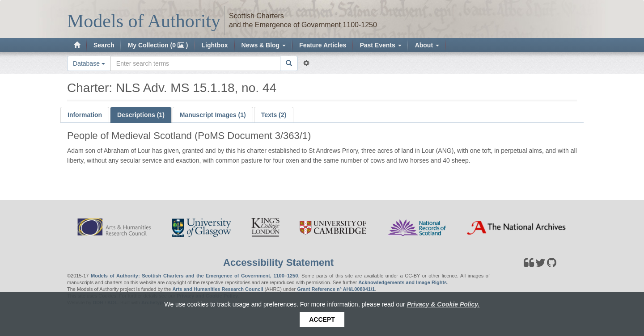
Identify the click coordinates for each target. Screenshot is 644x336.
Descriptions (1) (141, 115)
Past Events (380, 45)
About (427, 45)
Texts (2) (274, 115)
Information (85, 115)
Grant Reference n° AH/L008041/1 (336, 289)
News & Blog (264, 45)
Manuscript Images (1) (213, 115)
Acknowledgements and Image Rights (402, 282)
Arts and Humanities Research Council (218, 289)
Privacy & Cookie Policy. (443, 304)
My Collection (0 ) (158, 45)
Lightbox (215, 45)
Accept (322, 319)
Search (104, 45)
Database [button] (89, 63)
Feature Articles (323, 45)
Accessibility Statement (278, 262)
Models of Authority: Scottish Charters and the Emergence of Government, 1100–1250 (194, 276)
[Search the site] (195, 63)
